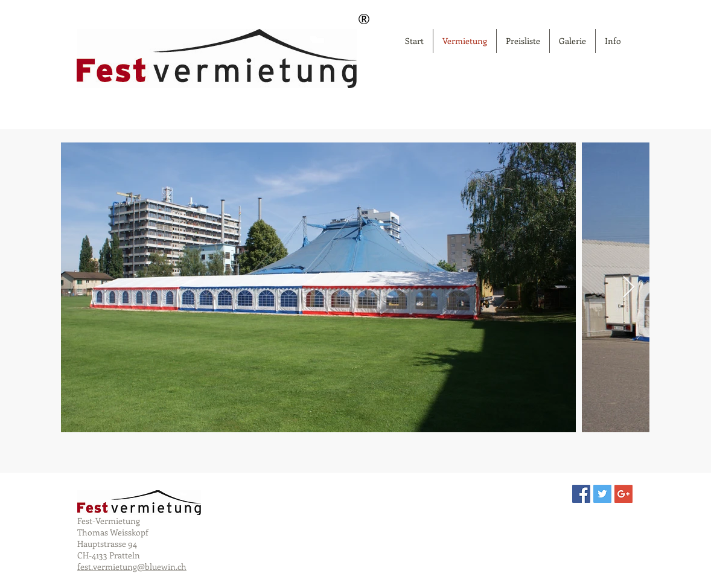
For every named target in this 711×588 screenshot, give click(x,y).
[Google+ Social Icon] (623, 494)
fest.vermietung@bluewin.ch (132, 567)
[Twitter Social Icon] (602, 494)
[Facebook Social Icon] (581, 494)
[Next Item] (629, 288)
